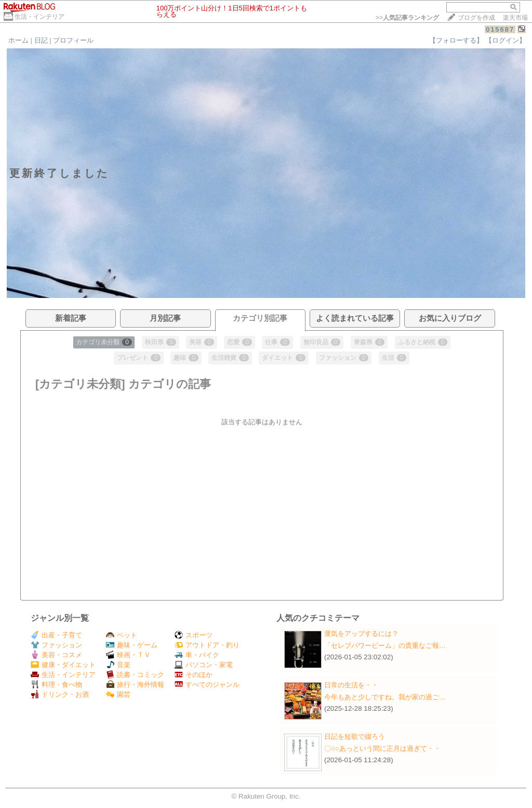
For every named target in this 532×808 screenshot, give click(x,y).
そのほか (194, 675)
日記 (41, 40)
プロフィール (73, 40)
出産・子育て (56, 635)
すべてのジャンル (207, 685)
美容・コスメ (56, 655)
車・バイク (197, 655)
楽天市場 (515, 18)
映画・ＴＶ (128, 655)
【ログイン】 (506, 40)
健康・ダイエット (63, 665)
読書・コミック (135, 675)
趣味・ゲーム (132, 645)
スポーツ (194, 635)
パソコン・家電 (204, 665)
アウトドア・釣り (207, 645)
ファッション (56, 645)
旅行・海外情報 (135, 685)
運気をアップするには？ (361, 634)
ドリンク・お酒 (60, 694)
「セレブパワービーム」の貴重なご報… (385, 646)
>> (407, 18)
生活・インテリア (39, 17)
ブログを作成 (476, 18)
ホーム (18, 40)
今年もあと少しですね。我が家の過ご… (385, 697)
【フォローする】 (456, 40)
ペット (122, 635)
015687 (500, 29)
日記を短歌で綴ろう (355, 737)
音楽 (118, 665)
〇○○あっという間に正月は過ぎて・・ (382, 748)
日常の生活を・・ (351, 685)
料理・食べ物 (56, 685)
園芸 (118, 694)
